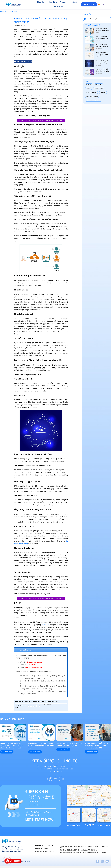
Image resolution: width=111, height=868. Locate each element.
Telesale (103, 93)
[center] (109, 19)
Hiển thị (29, 61)
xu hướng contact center (93, 100)
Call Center (99, 85)
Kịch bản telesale (91, 93)
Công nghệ (13, 11)
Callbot (88, 89)
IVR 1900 (46, 625)
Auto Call (89, 85)
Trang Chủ (4, 11)
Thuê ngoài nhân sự (92, 96)
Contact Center (99, 89)
